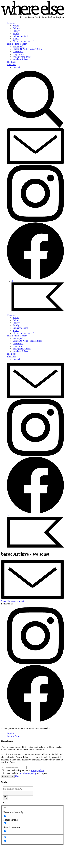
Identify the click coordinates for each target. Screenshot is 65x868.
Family (16, 33)
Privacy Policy (14, 736)
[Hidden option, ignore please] (5, 837)
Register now (8, 776)
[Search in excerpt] (5, 831)
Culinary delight (20, 36)
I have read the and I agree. (26, 773)
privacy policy (37, 770)
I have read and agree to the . (24, 770)
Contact (16, 67)
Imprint (10, 733)
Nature (16, 26)
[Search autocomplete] (18, 793)
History (16, 31)
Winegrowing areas (22, 57)
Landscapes (18, 52)
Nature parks (19, 46)
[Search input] (18, 789)
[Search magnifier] (5, 798)
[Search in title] (5, 816)
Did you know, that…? (23, 41)
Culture (16, 28)
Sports (16, 39)
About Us (11, 64)
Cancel (18, 776)
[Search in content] (5, 823)
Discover (11, 23)
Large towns (18, 54)
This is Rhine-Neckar (17, 44)
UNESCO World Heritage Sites (27, 49)
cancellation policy (28, 773)
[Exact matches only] (5, 808)
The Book (12, 62)
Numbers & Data (20, 59)
